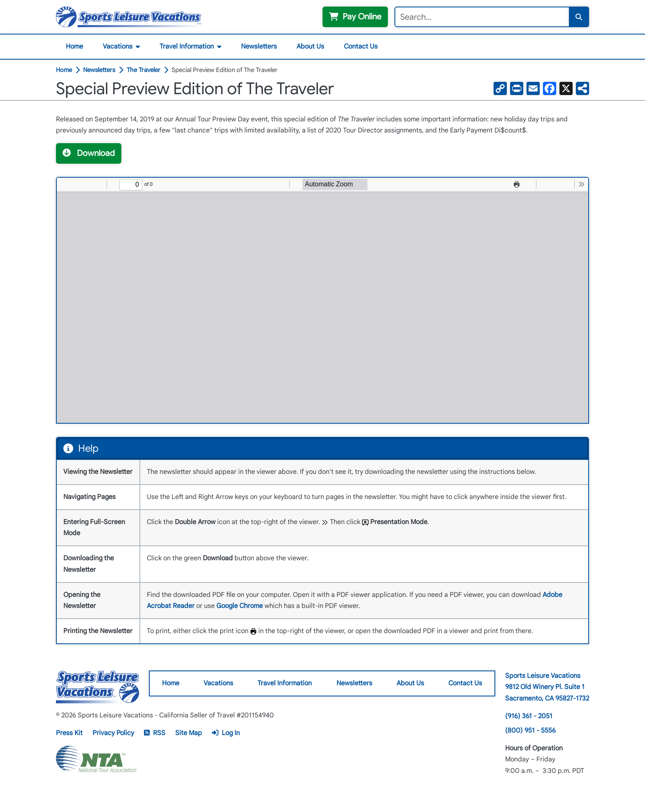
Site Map (189, 733)
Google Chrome (240, 606)
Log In (226, 733)
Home (74, 46)
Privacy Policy (113, 733)
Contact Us (361, 46)
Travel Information (187, 46)
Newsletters (259, 46)
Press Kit (69, 733)
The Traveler (144, 70)
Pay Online (355, 17)
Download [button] (89, 153)
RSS (155, 733)
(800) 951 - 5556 (530, 731)
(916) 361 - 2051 (529, 716)
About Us (310, 46)
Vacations (118, 46)
